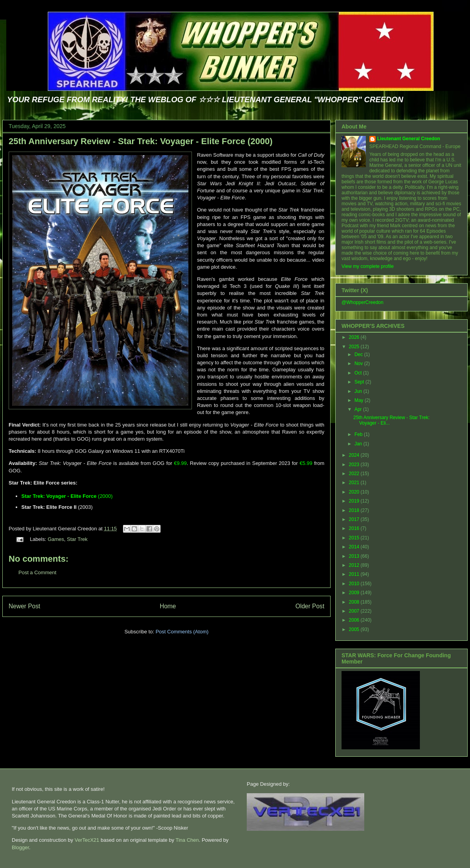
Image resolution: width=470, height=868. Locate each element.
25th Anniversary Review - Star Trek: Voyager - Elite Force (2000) (141, 141)
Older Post (310, 606)
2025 (355, 347)
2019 (355, 501)
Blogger (20, 847)
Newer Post (24, 606)
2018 (355, 510)
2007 (355, 611)
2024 (355, 455)
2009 (355, 593)
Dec (359, 354)
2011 (355, 574)
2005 (355, 629)
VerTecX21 (87, 840)
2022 (355, 474)
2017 (355, 519)
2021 (355, 483)
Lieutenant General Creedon (409, 139)
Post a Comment (37, 572)
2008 (355, 602)
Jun (359, 391)
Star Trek (77, 539)
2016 (355, 528)
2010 (355, 584)
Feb (359, 434)
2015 (355, 538)
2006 (355, 620)
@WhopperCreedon (362, 302)
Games (56, 539)
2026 (355, 337)
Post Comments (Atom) (182, 632)
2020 (355, 492)
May (360, 400)
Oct (359, 373)
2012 (355, 565)
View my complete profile (368, 266)
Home (168, 606)
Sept (360, 382)
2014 (355, 547)
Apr (359, 409)
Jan (359, 444)
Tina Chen (187, 840)
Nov (359, 363)
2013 (355, 556)
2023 (355, 465)
